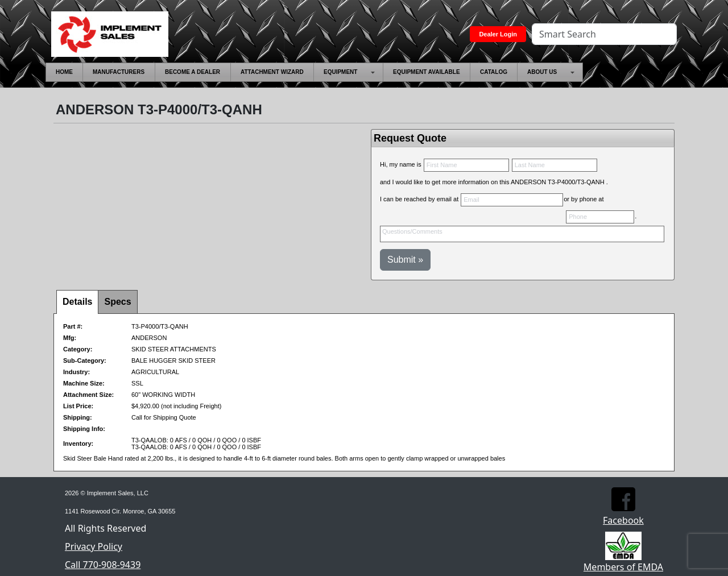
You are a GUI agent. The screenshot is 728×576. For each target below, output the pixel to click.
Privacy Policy (94, 546)
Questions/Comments (522, 234)
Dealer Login (498, 34)
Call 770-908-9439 (103, 565)
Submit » (405, 260)
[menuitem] (64, 72)
